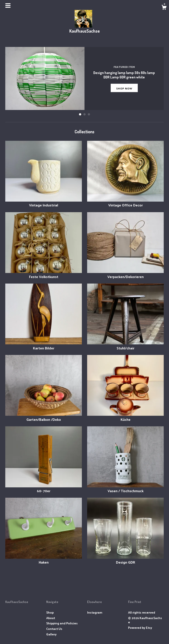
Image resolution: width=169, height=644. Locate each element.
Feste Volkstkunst (44, 274)
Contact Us (54, 629)
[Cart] (164, 8)
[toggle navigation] (8, 6)
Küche (125, 417)
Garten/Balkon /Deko (44, 417)
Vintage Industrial (44, 203)
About (51, 618)
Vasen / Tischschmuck (125, 488)
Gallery (51, 634)
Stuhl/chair (125, 345)
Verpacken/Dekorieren (125, 274)
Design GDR (125, 560)
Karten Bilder (44, 345)
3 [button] (89, 114)
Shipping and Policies (62, 623)
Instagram (95, 612)
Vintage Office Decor (125, 203)
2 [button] (84, 114)
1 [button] (80, 114)
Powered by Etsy (140, 628)
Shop (50, 612)
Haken (44, 560)
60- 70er (44, 488)
